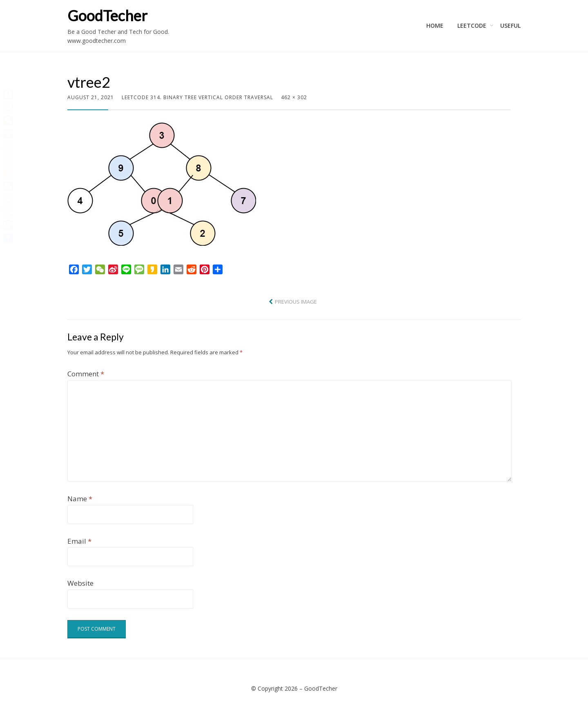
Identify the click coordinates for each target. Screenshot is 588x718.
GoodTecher (107, 16)
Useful (510, 26)
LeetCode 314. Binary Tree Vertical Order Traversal (197, 97)
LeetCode (472, 26)
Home (435, 26)
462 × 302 (294, 97)
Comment (86, 374)
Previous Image (296, 302)
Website (80, 583)
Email (79, 541)
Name (80, 499)
